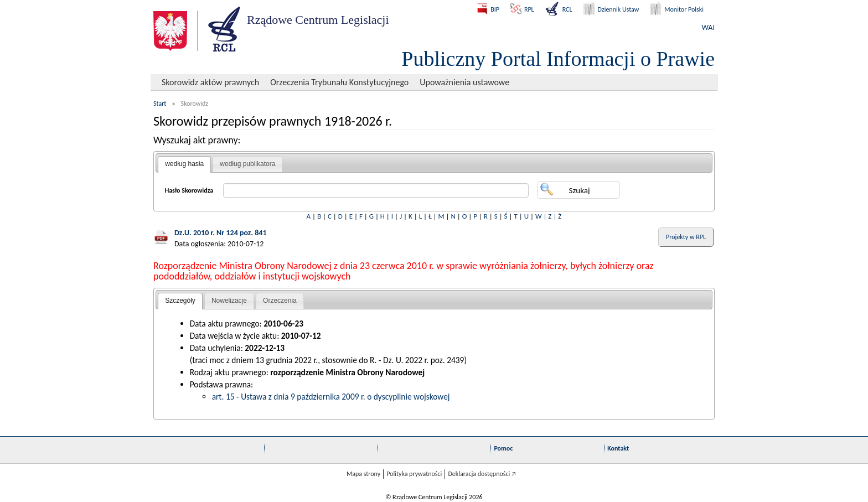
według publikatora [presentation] (247, 164)
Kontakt (618, 448)
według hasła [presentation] (184, 164)
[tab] (184, 164)
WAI (708, 27)
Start (160, 103)
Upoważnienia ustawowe (464, 82)
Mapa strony (363, 474)
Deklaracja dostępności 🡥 (482, 474)
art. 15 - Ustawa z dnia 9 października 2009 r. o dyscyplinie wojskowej (331, 397)
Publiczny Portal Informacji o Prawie (558, 59)
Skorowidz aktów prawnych (210, 82)
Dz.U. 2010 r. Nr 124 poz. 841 (221, 233)
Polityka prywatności (414, 474)
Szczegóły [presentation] (180, 301)
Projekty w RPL (686, 237)
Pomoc (503, 448)
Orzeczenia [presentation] (280, 301)
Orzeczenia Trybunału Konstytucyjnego (339, 82)
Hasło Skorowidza (189, 190)
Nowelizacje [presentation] (229, 301)
